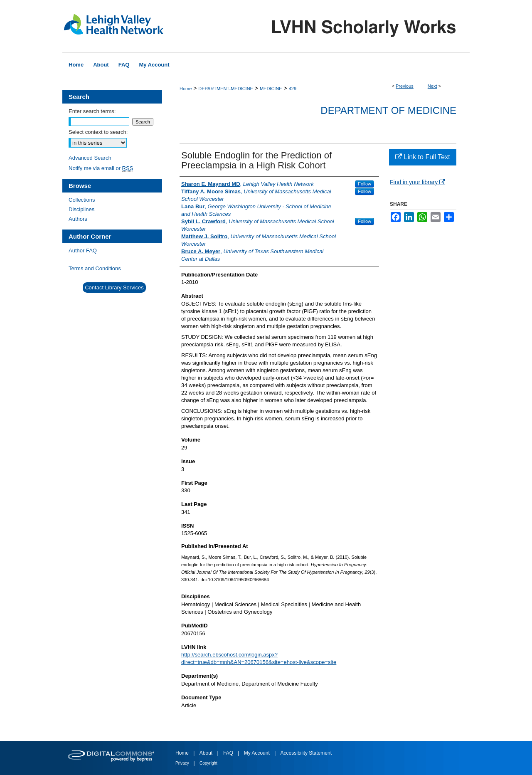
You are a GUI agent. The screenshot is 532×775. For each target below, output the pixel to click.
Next (432, 86)
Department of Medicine (388, 110)
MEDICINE (271, 89)
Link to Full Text (422, 157)
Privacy (183, 763)
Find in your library (417, 182)
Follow (365, 184)
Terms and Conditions (95, 268)
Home (186, 89)
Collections (82, 200)
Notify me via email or (101, 168)
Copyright (208, 763)
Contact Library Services (114, 288)
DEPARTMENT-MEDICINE (226, 89)
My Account (257, 753)
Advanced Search (90, 158)
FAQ (229, 753)
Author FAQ (83, 251)
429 (293, 89)
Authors (78, 219)
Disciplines (81, 209)
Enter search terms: (92, 111)
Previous (405, 86)
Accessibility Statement (306, 753)
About (207, 753)
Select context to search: (98, 132)
